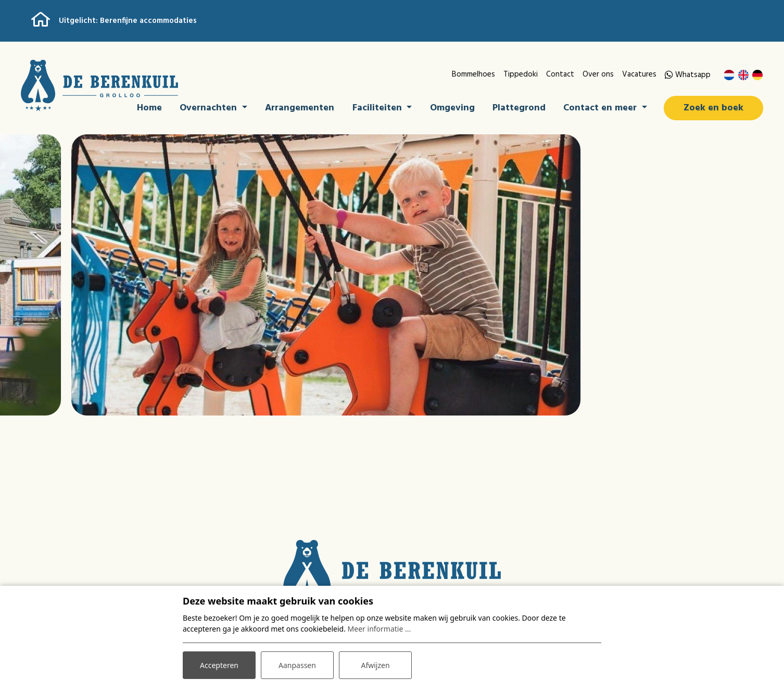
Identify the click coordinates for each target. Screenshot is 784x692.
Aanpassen (297, 665)
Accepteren (219, 665)
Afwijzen (375, 665)
